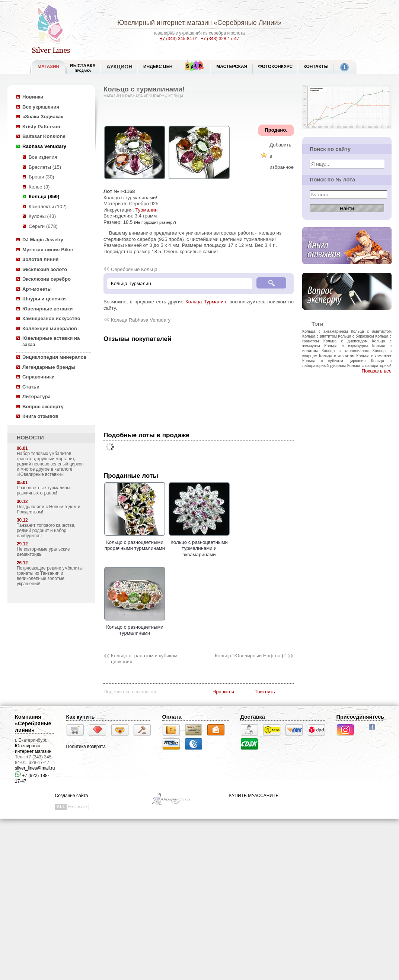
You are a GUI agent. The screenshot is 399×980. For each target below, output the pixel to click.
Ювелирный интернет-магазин (165, 23)
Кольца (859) (44, 196)
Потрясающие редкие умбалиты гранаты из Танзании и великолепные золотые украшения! (50, 576)
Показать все (376, 371)
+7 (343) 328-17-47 (220, 39)
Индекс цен (158, 67)
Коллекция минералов (50, 328)
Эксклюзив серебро (47, 279)
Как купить (81, 717)
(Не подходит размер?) (155, 222)
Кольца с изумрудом (346, 346)
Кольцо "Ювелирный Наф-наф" (250, 656)
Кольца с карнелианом (345, 351)
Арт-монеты (37, 289)
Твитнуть (265, 692)
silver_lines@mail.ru (35, 768)
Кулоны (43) (42, 216)
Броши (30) (41, 177)
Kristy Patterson (41, 127)
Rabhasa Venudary (44, 146)
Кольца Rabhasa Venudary (141, 320)
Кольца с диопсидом (346, 341)
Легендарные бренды (49, 367)
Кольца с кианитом (337, 356)
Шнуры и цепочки (44, 299)
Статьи (31, 387)
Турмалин (146, 210)
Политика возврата (86, 747)
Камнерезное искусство (51, 318)
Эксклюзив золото (45, 269)
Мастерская (232, 67)
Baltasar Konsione (44, 136)
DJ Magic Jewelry (43, 240)
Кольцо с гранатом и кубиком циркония (144, 659)
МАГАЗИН (48, 67)
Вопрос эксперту (43, 407)
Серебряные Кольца (134, 269)
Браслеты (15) (45, 167)
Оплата (172, 717)
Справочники (39, 377)
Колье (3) (39, 187)
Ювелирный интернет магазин (33, 749)
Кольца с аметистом (371, 331)
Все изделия (43, 157)
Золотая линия (40, 259)
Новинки (33, 97)
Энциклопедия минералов (55, 357)
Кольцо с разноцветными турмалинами (135, 627)
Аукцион (119, 67)
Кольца (176, 96)
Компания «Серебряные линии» (33, 723)
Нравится (223, 692)
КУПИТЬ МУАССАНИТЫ (254, 796)
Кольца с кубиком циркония (334, 361)
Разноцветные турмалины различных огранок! (44, 490)
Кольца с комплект (374, 356)
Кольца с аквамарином (325, 331)
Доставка (253, 717)
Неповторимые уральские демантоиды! (43, 552)
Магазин (112, 96)
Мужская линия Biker (48, 250)
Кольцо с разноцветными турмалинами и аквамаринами (199, 545)
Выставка (83, 68)
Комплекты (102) (48, 207)
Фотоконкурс (275, 67)
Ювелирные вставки (47, 309)
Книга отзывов (40, 416)
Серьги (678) (43, 226)
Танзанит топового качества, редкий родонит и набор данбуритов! (46, 531)
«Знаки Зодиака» (43, 117)
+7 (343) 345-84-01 (179, 39)
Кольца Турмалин (206, 302)
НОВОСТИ (30, 438)
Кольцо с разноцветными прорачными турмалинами (135, 542)
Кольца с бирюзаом (356, 336)
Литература (36, 396)
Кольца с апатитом (320, 336)
